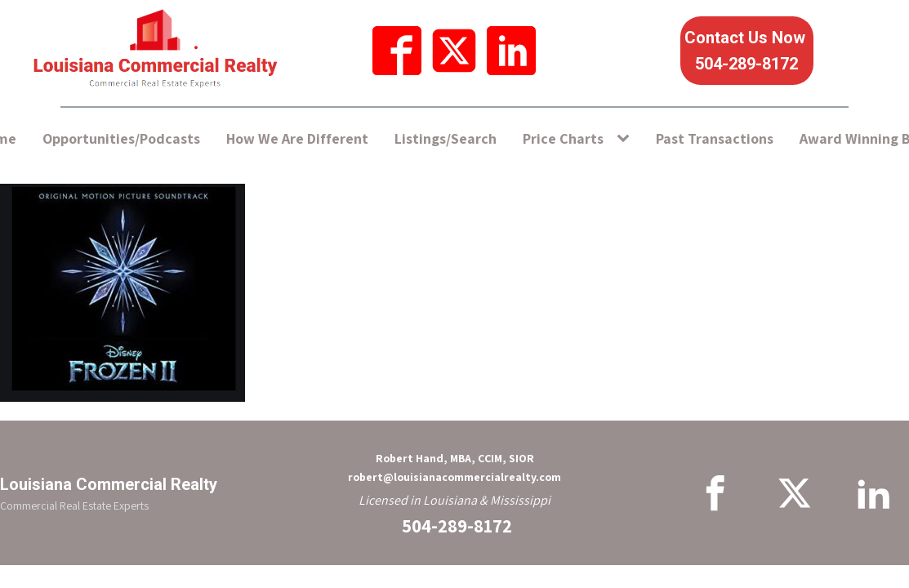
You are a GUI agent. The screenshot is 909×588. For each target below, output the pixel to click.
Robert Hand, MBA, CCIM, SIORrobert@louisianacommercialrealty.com (454, 467)
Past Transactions (715, 138)
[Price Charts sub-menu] (626, 139)
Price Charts (563, 138)
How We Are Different (297, 138)
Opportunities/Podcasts (121, 138)
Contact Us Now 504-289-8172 (747, 51)
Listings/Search (446, 138)
